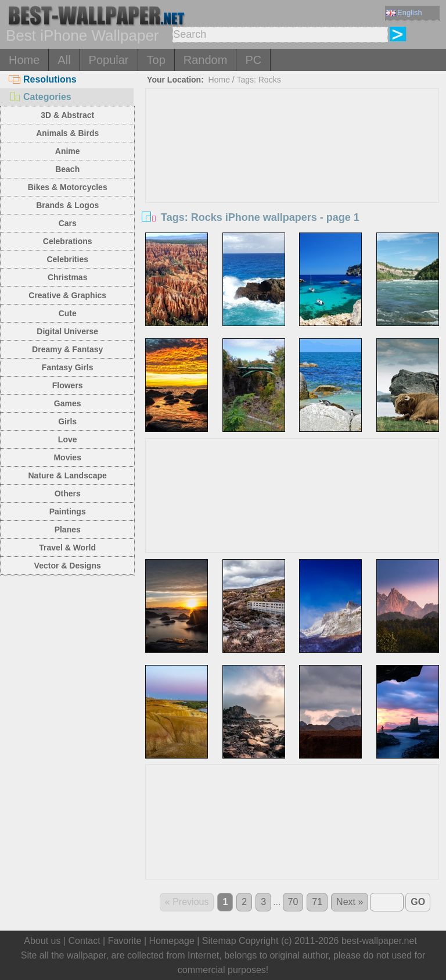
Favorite (125, 941)
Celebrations (68, 241)
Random (206, 60)
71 (317, 902)
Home (24, 60)
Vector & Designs (68, 566)
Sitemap (219, 941)
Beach (67, 169)
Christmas (67, 277)
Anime (68, 151)
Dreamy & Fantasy (67, 349)
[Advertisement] (292, 176)
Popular (109, 60)
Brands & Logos (67, 205)
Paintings (68, 512)
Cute (68, 313)
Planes (68, 530)
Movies (67, 457)
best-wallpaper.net (379, 941)
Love (68, 439)
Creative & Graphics (67, 295)
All (64, 60)
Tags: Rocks (258, 80)
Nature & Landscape (68, 475)
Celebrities (67, 259)
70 (293, 902)
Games (68, 403)
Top (156, 60)
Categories (40, 97)
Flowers (68, 385)
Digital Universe (67, 331)
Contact (84, 941)
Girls (67, 421)
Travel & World (67, 548)
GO (418, 902)
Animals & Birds (67, 133)
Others (68, 493)
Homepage (172, 941)
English (404, 12)
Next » (350, 902)
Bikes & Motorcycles (68, 187)
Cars (68, 223)
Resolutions (43, 79)
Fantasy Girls (68, 367)
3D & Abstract (67, 115)
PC (253, 60)
